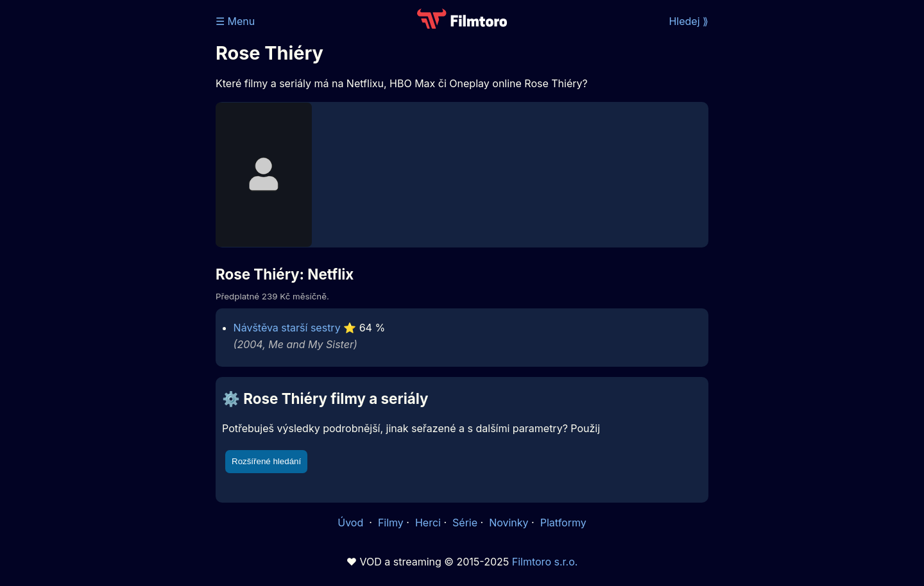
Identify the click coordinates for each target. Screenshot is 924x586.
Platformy (563, 523)
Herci (428, 523)
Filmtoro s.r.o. (545, 562)
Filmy (391, 523)
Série (465, 523)
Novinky (509, 523)
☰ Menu (235, 21)
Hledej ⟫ (689, 21)
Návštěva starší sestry (287, 328)
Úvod (352, 523)
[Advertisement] (123, 197)
